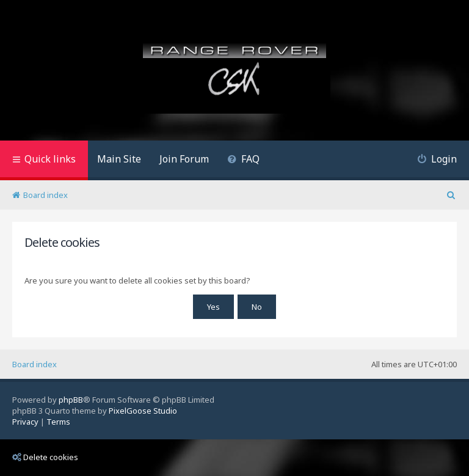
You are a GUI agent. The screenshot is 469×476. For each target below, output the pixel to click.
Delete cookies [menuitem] (45, 457)
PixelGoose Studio (143, 411)
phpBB (71, 400)
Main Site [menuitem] (119, 159)
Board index (35, 364)
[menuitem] (243, 160)
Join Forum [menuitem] (184, 159)
